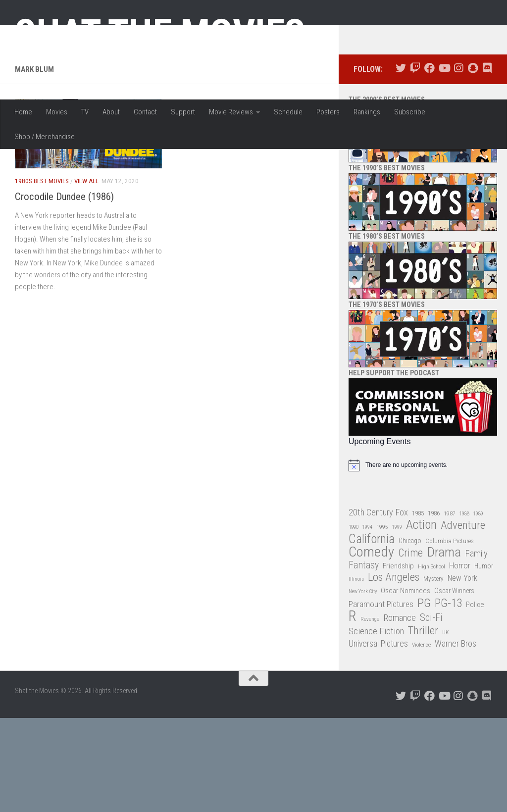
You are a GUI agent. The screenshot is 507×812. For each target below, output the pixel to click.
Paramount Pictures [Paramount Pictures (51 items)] (381, 698)
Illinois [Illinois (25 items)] (356, 674)
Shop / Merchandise (45, 137)
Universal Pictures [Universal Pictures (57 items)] (378, 738)
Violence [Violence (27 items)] (421, 739)
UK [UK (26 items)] (445, 727)
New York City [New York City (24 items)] (363, 686)
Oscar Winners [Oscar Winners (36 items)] (454, 685)
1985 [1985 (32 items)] (418, 607)
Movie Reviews (231, 112)
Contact (145, 112)
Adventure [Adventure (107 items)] (463, 620)
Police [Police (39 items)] (475, 699)
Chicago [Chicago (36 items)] (410, 635)
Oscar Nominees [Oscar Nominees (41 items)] (406, 685)
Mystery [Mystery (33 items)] (433, 673)
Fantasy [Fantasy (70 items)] (364, 660)
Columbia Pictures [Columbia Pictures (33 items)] (450, 635)
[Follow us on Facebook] (430, 163)
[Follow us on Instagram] (458, 163)
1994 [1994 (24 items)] (367, 622)
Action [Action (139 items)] (421, 620)
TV (85, 112)
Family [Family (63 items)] (476, 648)
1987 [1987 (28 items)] (450, 608)
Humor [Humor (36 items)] (484, 660)
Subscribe (410, 112)
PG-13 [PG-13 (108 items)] (448, 698)
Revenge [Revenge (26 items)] (370, 714)
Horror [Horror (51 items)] (460, 660)
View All (86, 276)
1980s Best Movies (42, 276)
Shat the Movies (160, 34)
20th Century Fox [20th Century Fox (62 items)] (378, 607)
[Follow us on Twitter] (401, 163)
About (111, 112)
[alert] (423, 559)
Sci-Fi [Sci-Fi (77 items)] (431, 712)
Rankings (367, 112)
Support (183, 112)
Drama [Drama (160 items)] (444, 647)
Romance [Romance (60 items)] (400, 712)
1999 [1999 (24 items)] (397, 622)
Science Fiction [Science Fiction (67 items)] (376, 725)
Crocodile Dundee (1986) (64, 291)
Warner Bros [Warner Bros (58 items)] (456, 738)
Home (23, 112)
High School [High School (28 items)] (431, 660)
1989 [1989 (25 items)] (478, 608)
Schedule (288, 112)
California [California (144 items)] (372, 633)
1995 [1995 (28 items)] (382, 621)
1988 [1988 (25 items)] (464, 608)
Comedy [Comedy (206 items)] (371, 647)
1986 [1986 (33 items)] (434, 607)
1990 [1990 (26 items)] (354, 622)
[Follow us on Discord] (487, 163)
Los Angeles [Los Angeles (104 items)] (394, 672)
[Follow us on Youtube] (444, 163)
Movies (57, 112)
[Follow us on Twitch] (415, 163)
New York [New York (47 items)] (462, 673)
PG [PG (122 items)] (424, 697)
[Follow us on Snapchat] (473, 163)
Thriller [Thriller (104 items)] (423, 725)
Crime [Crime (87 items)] (410, 648)
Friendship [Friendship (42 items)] (398, 660)
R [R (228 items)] (353, 711)
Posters (328, 112)
